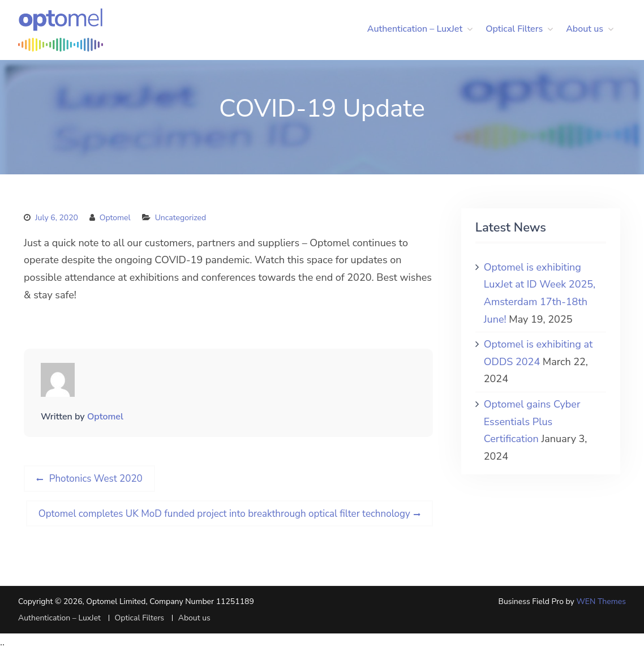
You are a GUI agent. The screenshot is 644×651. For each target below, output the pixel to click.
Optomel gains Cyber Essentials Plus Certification (532, 421)
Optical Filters (514, 29)
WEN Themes (601, 601)
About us (585, 29)
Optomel (115, 218)
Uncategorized (181, 218)
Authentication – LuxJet (415, 29)
